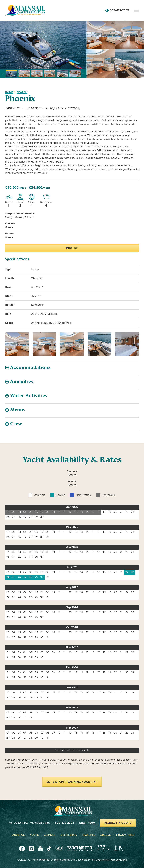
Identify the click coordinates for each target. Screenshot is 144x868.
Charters (49, 835)
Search (22, 92)
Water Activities (29, 396)
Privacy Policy (125, 835)
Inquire (72, 248)
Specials (106, 835)
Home (9, 92)
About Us (18, 835)
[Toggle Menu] (137, 10)
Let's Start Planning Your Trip (72, 782)
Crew (16, 424)
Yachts (34, 835)
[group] (43, 45)
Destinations (69, 835)
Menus (18, 410)
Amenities (22, 382)
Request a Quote (118, 823)
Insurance (89, 835)
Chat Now (87, 823)
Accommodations (30, 367)
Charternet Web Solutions (111, 860)
